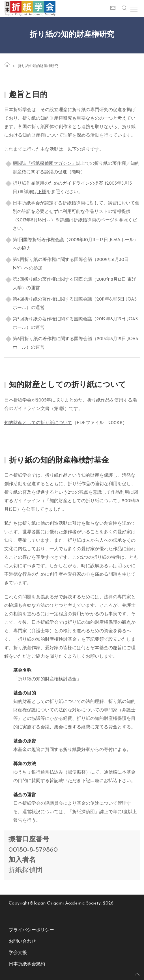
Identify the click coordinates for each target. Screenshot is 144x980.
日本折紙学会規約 (27, 964)
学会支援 (18, 953)
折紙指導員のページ (94, 220)
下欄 (42, 192)
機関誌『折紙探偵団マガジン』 (44, 164)
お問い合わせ (22, 942)
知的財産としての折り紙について (38, 423)
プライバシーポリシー (31, 930)
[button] (124, 8)
